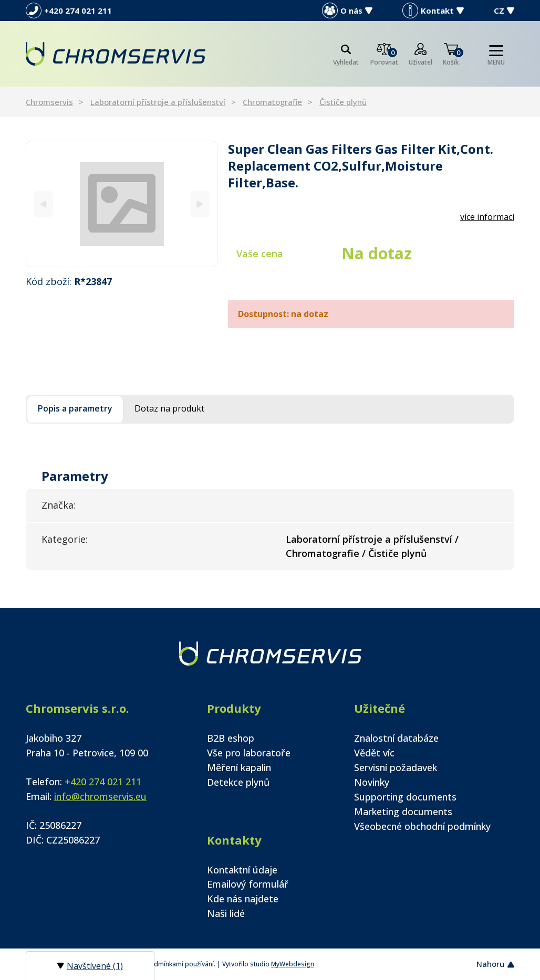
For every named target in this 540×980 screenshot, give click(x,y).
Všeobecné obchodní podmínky (422, 826)
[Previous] (43, 204)
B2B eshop (231, 738)
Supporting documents (405, 797)
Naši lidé (226, 913)
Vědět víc (374, 753)
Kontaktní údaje (242, 870)
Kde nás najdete (243, 899)
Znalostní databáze (396, 738)
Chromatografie (272, 102)
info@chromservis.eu (100, 796)
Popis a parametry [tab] (75, 408)
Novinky (372, 782)
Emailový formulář (248, 884)
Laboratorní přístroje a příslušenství (158, 102)
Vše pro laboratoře (249, 753)
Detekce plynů (238, 782)
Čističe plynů (343, 102)
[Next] (200, 204)
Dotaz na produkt (169, 408)
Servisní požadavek (396, 767)
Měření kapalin (239, 767)
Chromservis (49, 102)
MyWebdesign (293, 964)
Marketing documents (403, 812)
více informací (487, 217)
